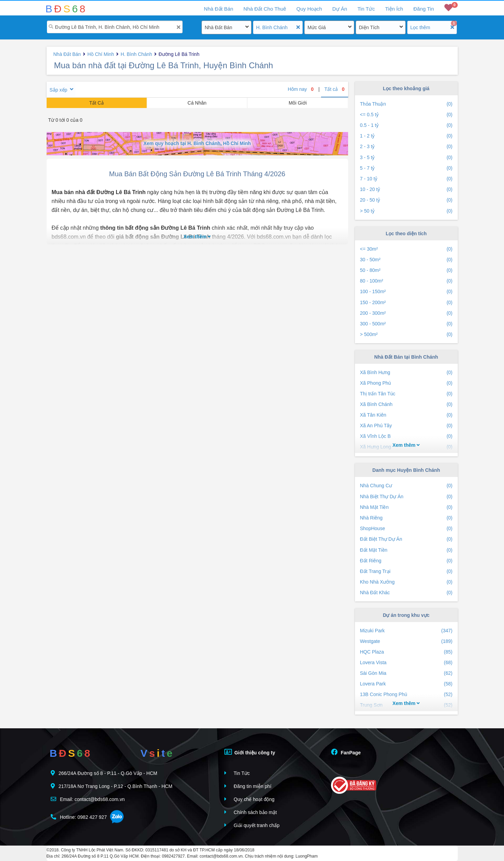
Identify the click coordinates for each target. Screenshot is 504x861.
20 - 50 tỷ (406, 200)
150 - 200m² (406, 303)
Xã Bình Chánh (406, 404)
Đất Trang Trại (406, 571)
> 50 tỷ (406, 211)
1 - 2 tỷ (406, 136)
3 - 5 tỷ (406, 158)
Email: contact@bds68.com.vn (88, 799)
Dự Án (340, 9)
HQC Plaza (406, 652)
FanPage (346, 752)
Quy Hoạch (309, 9)
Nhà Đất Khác (406, 593)
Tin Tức (366, 9)
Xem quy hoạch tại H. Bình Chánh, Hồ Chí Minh (197, 143)
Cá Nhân (197, 103)
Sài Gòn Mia (406, 673)
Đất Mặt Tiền (406, 550)
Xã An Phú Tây (406, 426)
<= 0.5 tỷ (406, 115)
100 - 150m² (406, 292)
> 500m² (406, 334)
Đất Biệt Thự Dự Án (406, 539)
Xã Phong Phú (406, 383)
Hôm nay (301, 89)
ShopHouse (406, 529)
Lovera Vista (406, 663)
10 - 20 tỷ (406, 189)
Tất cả (335, 89)
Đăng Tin (423, 9)
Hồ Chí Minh (101, 54)
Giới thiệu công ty (250, 752)
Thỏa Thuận (406, 104)
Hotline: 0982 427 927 (79, 817)
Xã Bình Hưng (406, 373)
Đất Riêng (406, 561)
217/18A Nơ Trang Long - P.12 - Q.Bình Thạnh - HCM (112, 786)
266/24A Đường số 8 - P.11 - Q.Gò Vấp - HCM (104, 773)
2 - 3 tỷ (406, 147)
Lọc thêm (420, 27)
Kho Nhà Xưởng (406, 582)
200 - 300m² (406, 313)
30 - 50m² (406, 260)
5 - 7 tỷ (406, 168)
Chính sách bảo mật (251, 812)
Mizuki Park (406, 631)
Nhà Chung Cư (406, 486)
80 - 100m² (406, 281)
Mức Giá (317, 27)
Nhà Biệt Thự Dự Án (406, 497)
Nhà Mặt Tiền (406, 507)
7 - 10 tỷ (406, 179)
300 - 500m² (406, 324)
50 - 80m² (406, 270)
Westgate (406, 641)
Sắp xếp (59, 90)
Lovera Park (406, 684)
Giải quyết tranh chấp (252, 825)
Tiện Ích (394, 9)
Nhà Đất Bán (219, 27)
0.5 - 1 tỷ (406, 125)
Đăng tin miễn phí (248, 786)
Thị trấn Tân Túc (406, 394)
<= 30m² (406, 249)
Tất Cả (96, 103)
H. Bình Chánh (272, 27)
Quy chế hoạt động (249, 799)
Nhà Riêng (406, 518)
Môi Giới (298, 103)
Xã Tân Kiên (406, 415)
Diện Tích (369, 27)
